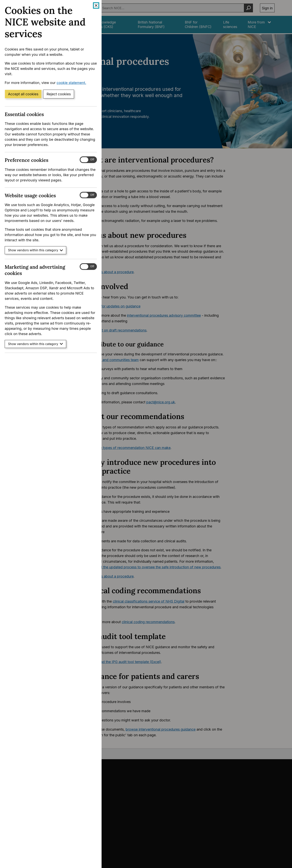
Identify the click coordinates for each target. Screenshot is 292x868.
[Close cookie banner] (96, 5)
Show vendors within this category (35, 250)
